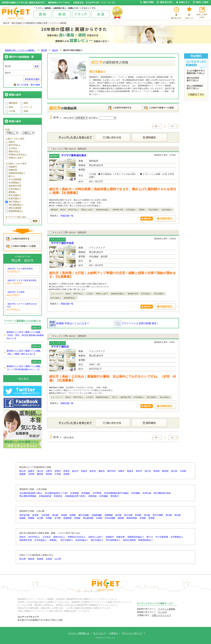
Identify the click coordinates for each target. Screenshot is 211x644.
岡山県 (44, 50)
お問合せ (114, 633)
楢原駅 (121, 518)
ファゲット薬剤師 (167, 609)
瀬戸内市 (111, 471)
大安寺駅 (45, 515)
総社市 (55, 50)
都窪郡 (165, 471)
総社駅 (119, 515)
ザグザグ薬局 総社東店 (74, 155)
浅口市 (148, 471)
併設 (9, 107)
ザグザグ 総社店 (60, 347)
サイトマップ (99, 633)
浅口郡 (174, 471)
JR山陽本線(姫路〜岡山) (31, 493)
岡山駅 (55, 515)
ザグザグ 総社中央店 (62, 243)
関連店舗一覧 (67, 216)
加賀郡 (66, 474)
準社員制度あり (14, 205)
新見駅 (36, 515)
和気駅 (138, 515)
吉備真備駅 (97, 515)
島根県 (40, 559)
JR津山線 (147, 493)
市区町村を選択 (32, 79)
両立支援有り (13, 195)
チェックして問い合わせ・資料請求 (68, 149)
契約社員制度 (13, 208)
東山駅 (169, 515)
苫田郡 (31, 474)
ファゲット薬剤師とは (79, 633)
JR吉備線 (135, 493)
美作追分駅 (25, 515)
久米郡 (58, 474)
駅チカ (10, 176)
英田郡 (49, 474)
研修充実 (11, 170)
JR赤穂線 (74, 493)
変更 (37, 66)
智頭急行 (115, 496)
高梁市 (84, 471)
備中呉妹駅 (84, 515)
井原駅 (143, 518)
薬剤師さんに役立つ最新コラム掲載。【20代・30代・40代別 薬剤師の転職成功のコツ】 (25, 335)
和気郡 (156, 471)
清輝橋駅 (109, 515)
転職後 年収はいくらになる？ (69, 323)
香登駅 (152, 518)
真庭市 (130, 471)
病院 (24, 103)
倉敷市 (31, 471)
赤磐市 (121, 471)
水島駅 (99, 518)
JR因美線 (92, 496)
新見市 (93, 471)
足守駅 (58, 518)
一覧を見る (23, 379)
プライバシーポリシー (132, 633)
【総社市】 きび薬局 (16, 292)
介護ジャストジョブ (161, 615)
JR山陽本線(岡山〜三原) (56, 493)
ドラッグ (26, 107)
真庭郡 (23, 474)
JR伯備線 (86, 493)
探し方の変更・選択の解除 (28, 85)
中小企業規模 (13, 179)
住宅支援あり (13, 189)
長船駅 (23, 518)
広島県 (49, 559)
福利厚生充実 (13, 186)
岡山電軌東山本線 (162, 493)
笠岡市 (58, 471)
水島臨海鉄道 (45, 496)
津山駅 (147, 515)
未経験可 (11, 167)
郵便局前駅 (132, 518)
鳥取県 (31, 559)
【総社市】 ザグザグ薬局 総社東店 (22, 280)
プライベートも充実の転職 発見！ (136, 323)
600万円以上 (13, 145)
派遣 (24, 111)
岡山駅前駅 (88, 518)
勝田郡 (40, 474)
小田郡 (183, 471)
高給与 (10, 142)
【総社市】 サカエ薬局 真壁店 (20, 269)
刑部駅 (77, 518)
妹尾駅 (73, 515)
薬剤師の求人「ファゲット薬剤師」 (20, 50)
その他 (10, 111)
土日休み (11, 148)
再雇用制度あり (14, 211)
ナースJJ (162, 612)
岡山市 (23, 471)
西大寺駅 (128, 515)
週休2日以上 (13, 151)
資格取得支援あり (15, 173)
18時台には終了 (15, 158)
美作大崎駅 (158, 515)
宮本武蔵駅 (110, 518)
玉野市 (49, 471)
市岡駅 (49, 518)
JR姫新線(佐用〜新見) (75, 496)
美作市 (139, 471)
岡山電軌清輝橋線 (28, 496)
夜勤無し (11, 192)
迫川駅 (40, 518)
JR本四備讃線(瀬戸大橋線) (116, 493)
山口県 (58, 559)
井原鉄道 (58, 496)
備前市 (102, 471)
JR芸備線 (104, 496)
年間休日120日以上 (16, 155)
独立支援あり (13, 202)
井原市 (66, 471)
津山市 (40, 471)
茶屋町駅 (68, 518)
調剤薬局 (11, 103)
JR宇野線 (97, 493)
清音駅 (64, 515)
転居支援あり (13, 198)
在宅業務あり (13, 183)
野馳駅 (31, 518)
